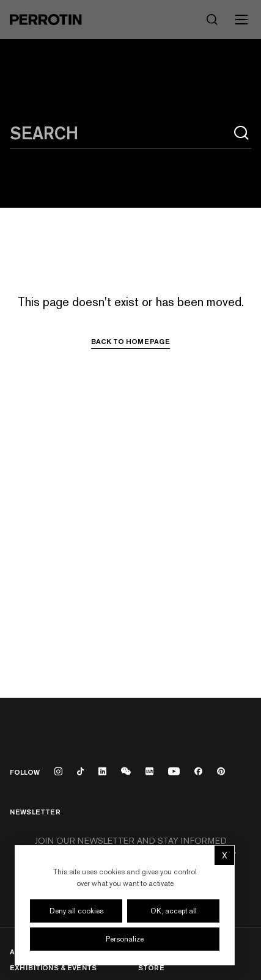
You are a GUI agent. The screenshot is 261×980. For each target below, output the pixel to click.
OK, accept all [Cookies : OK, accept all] (174, 911)
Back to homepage (130, 342)
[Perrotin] (46, 20)
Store (151, 967)
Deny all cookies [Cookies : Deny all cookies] (76, 911)
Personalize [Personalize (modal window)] (125, 939)
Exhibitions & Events (53, 967)
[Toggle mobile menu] (241, 20)
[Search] (212, 20)
